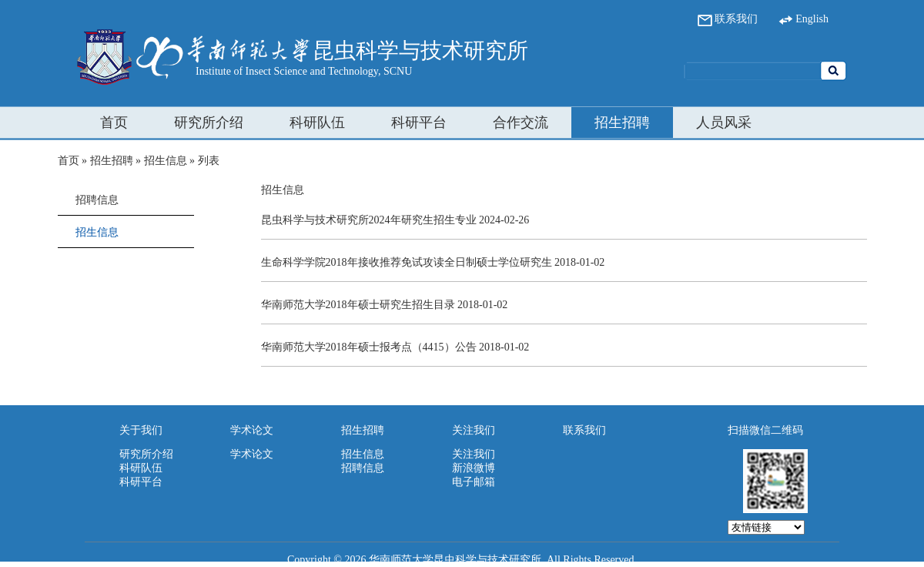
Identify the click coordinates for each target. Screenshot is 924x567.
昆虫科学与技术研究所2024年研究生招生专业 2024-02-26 (395, 220)
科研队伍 (317, 122)
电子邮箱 (474, 482)
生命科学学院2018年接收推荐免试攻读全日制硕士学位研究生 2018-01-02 (433, 262)
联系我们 (728, 19)
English (803, 19)
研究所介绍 (209, 122)
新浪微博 (474, 468)
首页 (114, 122)
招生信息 (166, 161)
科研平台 (419, 122)
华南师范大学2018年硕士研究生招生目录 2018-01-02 (385, 305)
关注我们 (474, 454)
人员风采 (724, 122)
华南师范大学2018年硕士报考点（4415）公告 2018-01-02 (395, 347)
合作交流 (521, 122)
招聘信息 (97, 200)
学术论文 (252, 454)
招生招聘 (622, 122)
